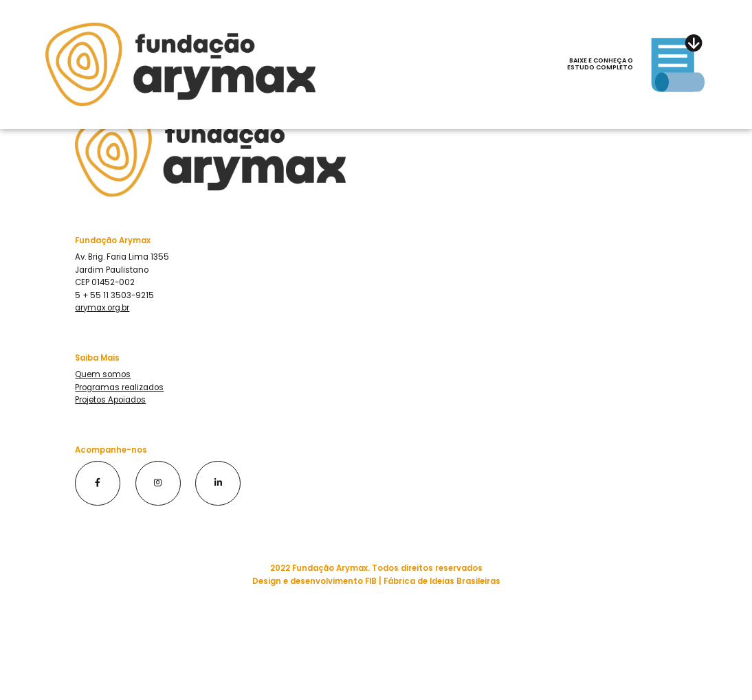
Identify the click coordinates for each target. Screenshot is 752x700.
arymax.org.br (102, 308)
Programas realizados (119, 387)
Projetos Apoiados (110, 400)
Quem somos (103, 374)
